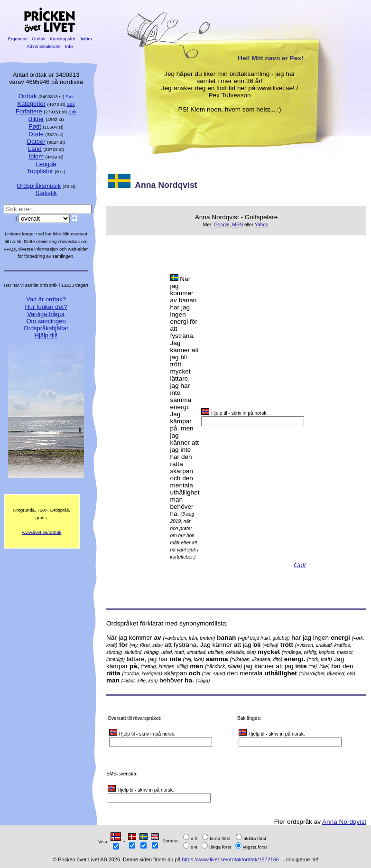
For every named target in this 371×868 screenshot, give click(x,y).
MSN (237, 225)
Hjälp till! (46, 335)
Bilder (36, 119)
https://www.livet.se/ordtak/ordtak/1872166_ (232, 859)
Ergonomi (18, 39)
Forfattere (29, 111)
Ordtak (38, 39)
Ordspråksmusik (39, 186)
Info (69, 46)
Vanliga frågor (46, 314)
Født (35, 126)
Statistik (46, 193)
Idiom (36, 156)
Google (222, 225)
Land (35, 149)
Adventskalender (44, 46)
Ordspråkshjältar (46, 328)
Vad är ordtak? (46, 299)
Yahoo (262, 225)
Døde (36, 134)
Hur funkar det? (46, 307)
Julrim (86, 39)
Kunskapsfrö (62, 39)
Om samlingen (46, 321)
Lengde (46, 164)
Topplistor (40, 171)
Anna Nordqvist (344, 822)
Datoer (36, 142)
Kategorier (31, 104)
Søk (70, 97)
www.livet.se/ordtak (42, 532)
